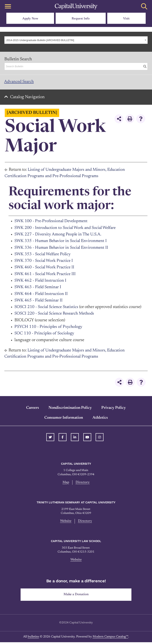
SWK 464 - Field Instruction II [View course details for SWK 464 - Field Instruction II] (42, 295)
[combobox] (76, 40)
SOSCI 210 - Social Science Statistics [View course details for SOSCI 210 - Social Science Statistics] (47, 308)
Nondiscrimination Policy (70, 409)
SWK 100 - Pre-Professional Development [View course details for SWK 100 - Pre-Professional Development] (52, 222)
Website (66, 522)
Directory (83, 484)
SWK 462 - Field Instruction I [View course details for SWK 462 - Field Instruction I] (41, 282)
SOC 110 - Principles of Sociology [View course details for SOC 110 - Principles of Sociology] (45, 335)
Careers (33, 409)
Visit (126, 19)
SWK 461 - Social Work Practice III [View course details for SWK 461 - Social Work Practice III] (46, 275)
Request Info (81, 19)
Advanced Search (20, 82)
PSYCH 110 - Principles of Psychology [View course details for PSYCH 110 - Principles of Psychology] (49, 328)
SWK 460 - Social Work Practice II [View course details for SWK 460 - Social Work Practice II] (45, 269)
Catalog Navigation (28, 98)
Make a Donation (76, 596)
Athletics (100, 419)
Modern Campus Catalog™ (110, 638)
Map (66, 484)
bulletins (33, 638)
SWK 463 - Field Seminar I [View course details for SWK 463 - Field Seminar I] (39, 288)
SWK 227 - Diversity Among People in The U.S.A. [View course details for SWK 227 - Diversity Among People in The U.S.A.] (59, 236)
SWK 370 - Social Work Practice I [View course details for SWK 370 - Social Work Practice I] (45, 262)
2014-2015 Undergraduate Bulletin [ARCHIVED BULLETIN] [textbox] (40, 40)
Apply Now (30, 19)
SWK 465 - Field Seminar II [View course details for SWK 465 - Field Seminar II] (39, 302)
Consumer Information (64, 419)
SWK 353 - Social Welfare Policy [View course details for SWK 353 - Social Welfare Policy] (44, 255)
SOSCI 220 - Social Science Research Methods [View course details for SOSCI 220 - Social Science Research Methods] (56, 315)
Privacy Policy (114, 409)
